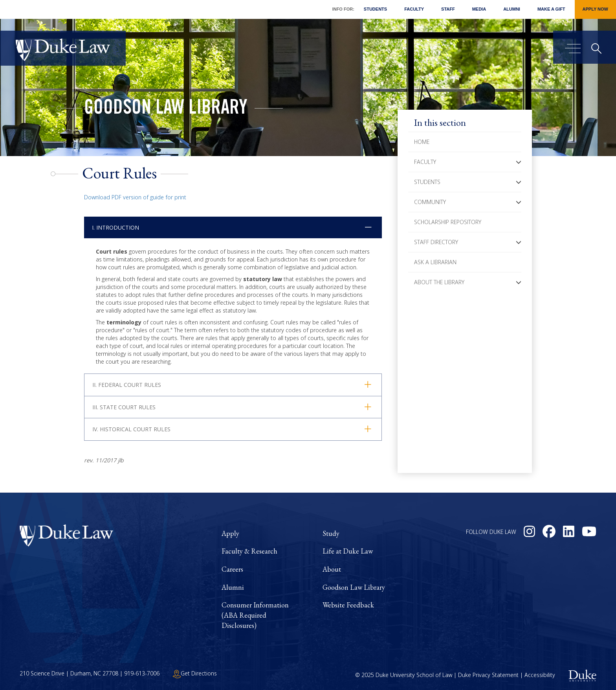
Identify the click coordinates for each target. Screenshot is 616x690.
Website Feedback (348, 605)
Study (331, 533)
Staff (448, 9)
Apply (230, 533)
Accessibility (540, 675)
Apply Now (595, 9)
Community (430, 202)
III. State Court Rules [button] (124, 407)
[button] (519, 162)
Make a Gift (551, 9)
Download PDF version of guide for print (135, 197)
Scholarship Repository (448, 222)
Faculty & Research (249, 551)
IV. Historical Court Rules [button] (131, 429)
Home (422, 142)
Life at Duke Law (348, 551)
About (332, 569)
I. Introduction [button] (115, 227)
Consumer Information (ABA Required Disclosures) (255, 615)
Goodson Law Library (166, 109)
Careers (232, 569)
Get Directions (195, 673)
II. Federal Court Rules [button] (127, 385)
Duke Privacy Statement (488, 675)
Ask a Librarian (435, 262)
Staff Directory (436, 242)
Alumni (512, 9)
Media (479, 9)
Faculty (414, 9)
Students (375, 9)
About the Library (439, 282)
